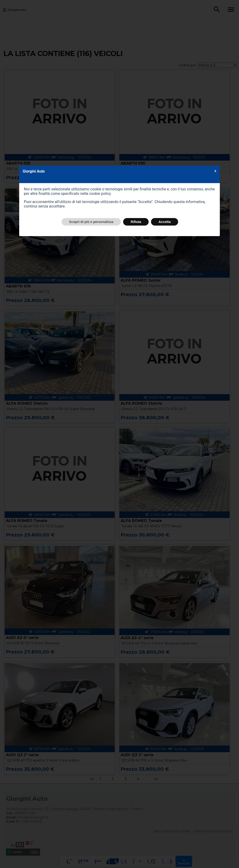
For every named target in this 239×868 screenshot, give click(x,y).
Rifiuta (136, 222)
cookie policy (100, 194)
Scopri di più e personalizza (91, 222)
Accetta (165, 222)
